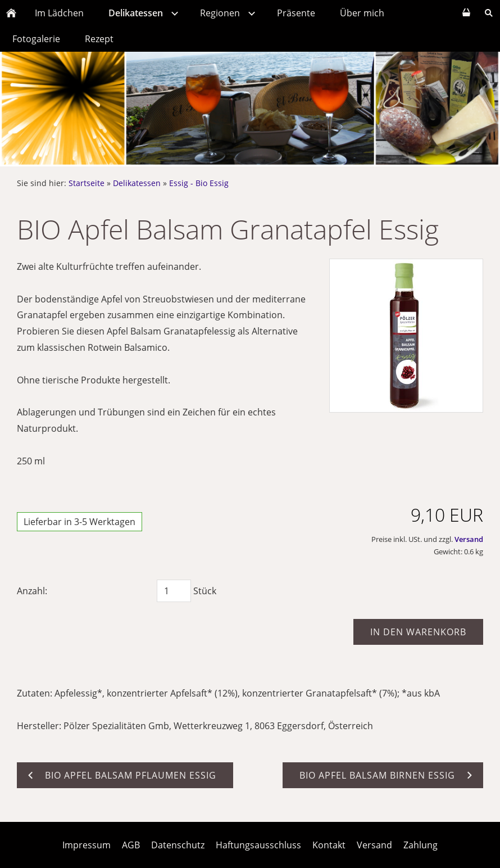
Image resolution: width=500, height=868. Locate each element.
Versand (469, 539)
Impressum (87, 845)
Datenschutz (178, 845)
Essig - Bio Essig (199, 183)
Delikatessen (137, 183)
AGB (131, 845)
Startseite (87, 183)
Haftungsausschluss (258, 845)
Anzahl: (32, 591)
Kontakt (329, 845)
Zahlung (421, 845)
